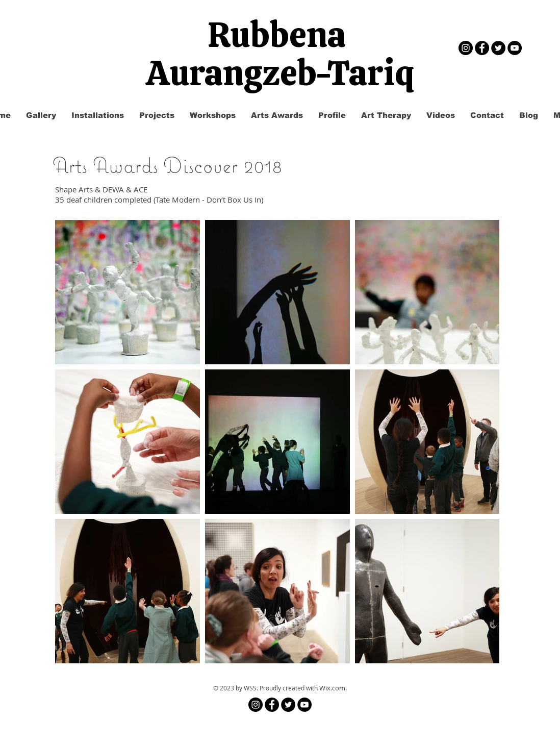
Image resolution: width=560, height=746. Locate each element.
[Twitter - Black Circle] (498, 48)
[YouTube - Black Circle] (515, 48)
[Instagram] (466, 48)
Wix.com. (333, 688)
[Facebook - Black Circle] (482, 48)
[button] (157, 115)
